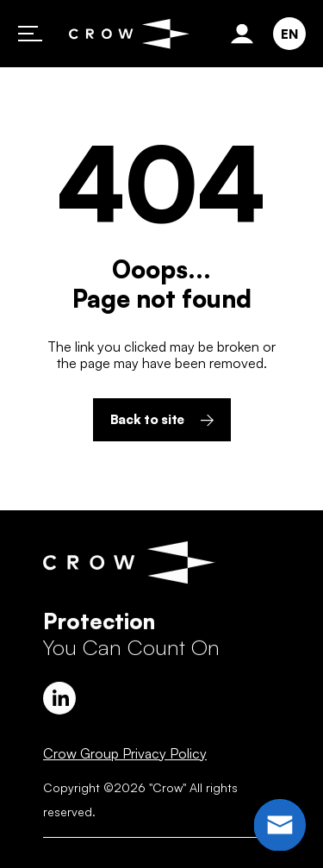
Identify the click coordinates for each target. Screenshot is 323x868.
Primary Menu (30, 34)
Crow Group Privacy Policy (125, 753)
